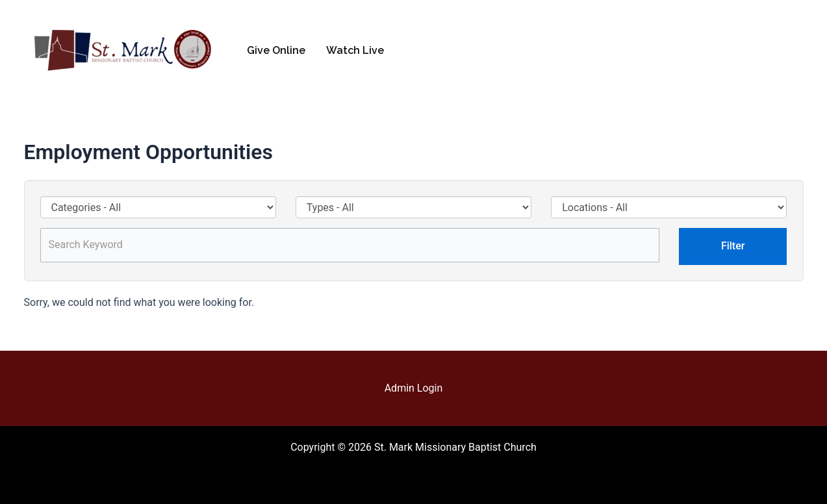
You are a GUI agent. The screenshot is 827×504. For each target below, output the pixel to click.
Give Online (276, 50)
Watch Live (355, 50)
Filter (733, 246)
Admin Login (414, 388)
